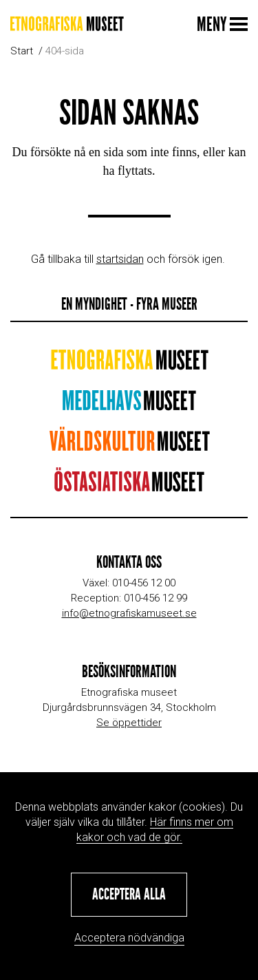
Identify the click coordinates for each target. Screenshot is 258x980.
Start (22, 51)
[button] (129, 895)
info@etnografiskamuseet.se (129, 613)
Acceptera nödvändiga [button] (129, 938)
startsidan (120, 259)
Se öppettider (129, 723)
